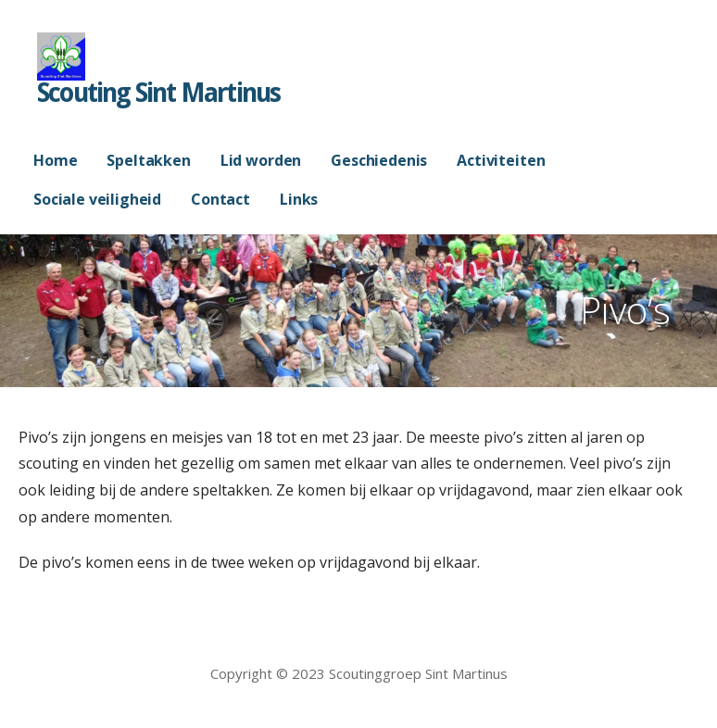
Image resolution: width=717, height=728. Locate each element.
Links (299, 199)
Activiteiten (501, 160)
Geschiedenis (379, 160)
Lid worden (261, 160)
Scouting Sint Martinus (158, 93)
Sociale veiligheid (97, 199)
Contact (220, 199)
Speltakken (148, 160)
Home (55, 160)
